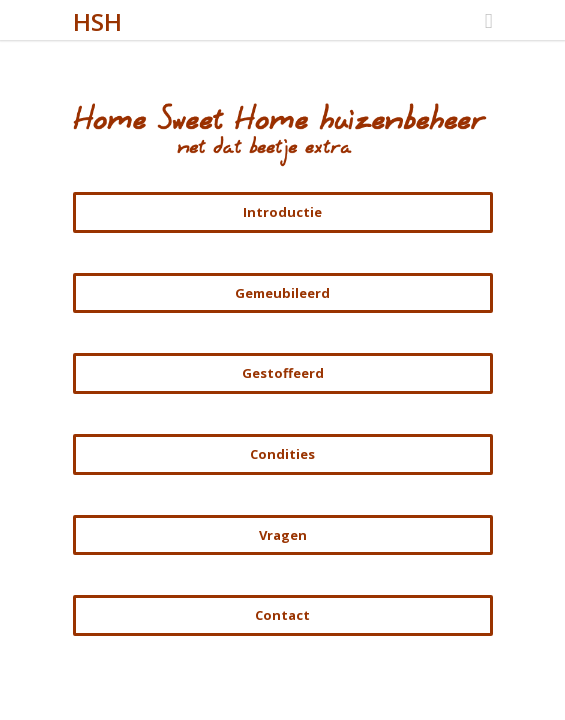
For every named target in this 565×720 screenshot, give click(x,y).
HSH (97, 21)
